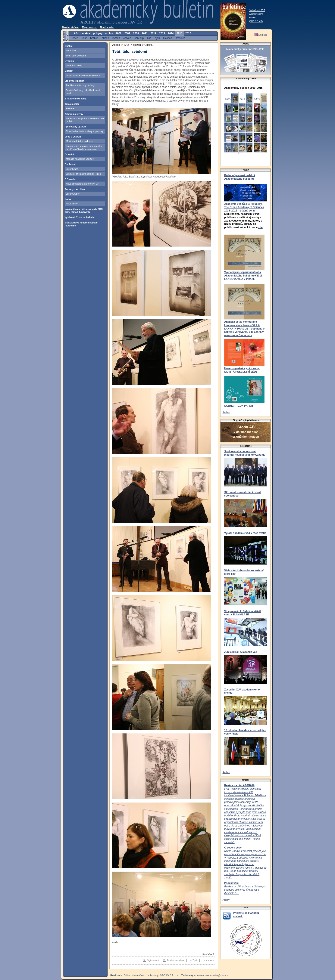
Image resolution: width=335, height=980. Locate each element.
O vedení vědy (233, 848)
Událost (69, 71)
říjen (157, 38)
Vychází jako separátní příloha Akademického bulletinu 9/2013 (243, 274)
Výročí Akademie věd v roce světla (245, 533)
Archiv (226, 412)
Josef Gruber (73, 194)
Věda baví (71, 50)
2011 (145, 33)
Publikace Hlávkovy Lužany (80, 85)
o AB (75, 33)
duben (105, 38)
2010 (136, 33)
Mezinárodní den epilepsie (80, 141)
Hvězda (70, 108)
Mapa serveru (90, 27)
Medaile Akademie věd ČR (80, 159)
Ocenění (69, 154)
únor (84, 38)
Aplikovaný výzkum (76, 127)
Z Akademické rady (75, 99)
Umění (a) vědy (74, 65)
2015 (180, 33)
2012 (154, 33)
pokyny (98, 33)
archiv (109, 33)
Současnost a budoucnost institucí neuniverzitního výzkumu (245, 453)
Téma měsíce (72, 104)
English (261, 35)
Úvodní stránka (71, 27)
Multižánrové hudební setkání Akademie (81, 224)
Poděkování (231, 883)
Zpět (195, 961)
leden (75, 38)
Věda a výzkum (73, 137)
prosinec (180, 38)
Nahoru (210, 961)
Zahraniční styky (74, 114)
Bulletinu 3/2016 (245, 816)
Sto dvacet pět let (74, 81)
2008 (119, 33)
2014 (171, 33)
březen (94, 38)
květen (116, 38)
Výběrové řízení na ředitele (80, 217)
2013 (162, 33)
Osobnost (70, 164)
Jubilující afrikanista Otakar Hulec (83, 174)
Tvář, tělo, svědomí (76, 56)
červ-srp (139, 38)
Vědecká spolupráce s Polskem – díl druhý (85, 120)
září (149, 38)
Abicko (116, 45)
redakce (85, 33)
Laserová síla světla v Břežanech (83, 75)
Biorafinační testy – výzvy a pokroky (85, 131)
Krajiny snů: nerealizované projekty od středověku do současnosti (84, 147)
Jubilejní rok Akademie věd (241, 652)
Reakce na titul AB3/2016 (239, 785)
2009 (127, 33)
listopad (168, 38)
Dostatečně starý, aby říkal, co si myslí (83, 92)
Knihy (68, 199)
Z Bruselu (70, 179)
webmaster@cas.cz (217, 976)
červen (127, 38)
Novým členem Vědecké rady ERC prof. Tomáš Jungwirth (84, 211)
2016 (188, 33)
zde (260, 227)
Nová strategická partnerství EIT (83, 184)
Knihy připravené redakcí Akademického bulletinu (240, 177)
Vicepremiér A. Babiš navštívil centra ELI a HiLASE (243, 613)
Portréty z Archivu (75, 189)
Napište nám (107, 27)
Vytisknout (153, 961)
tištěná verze (248, 211)
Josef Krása (72, 169)
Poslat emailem (176, 961)
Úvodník (69, 61)
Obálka (69, 46)
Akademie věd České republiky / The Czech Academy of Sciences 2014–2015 (244, 207)
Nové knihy (72, 204)
